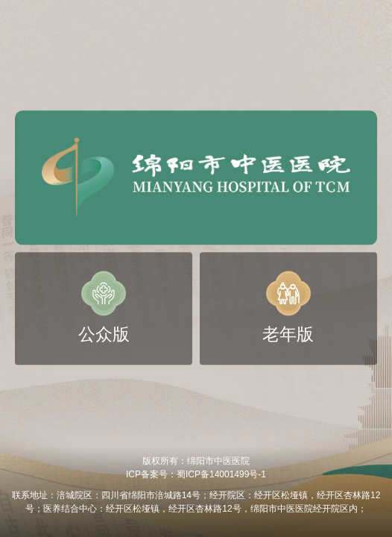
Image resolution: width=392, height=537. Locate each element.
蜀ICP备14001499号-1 (221, 474)
